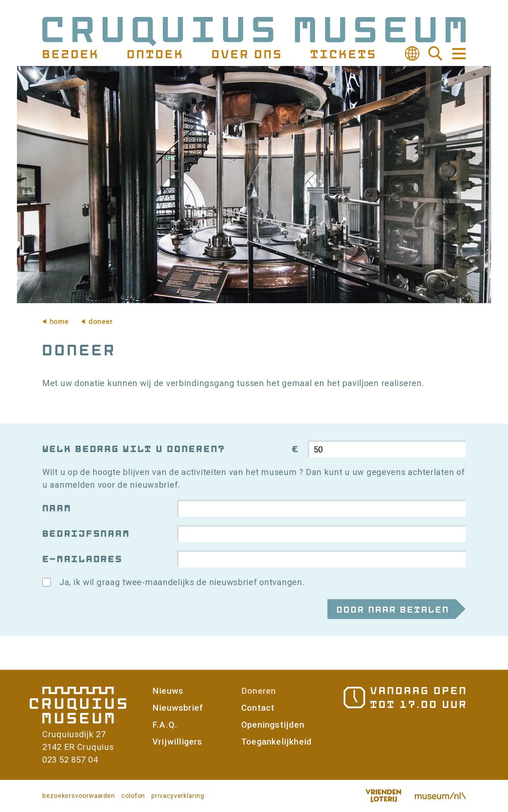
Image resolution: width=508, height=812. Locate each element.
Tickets (343, 54)
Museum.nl (440, 796)
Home (59, 321)
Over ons (246, 54)
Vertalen (412, 54)
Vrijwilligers (177, 742)
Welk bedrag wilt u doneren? (133, 449)
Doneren (259, 691)
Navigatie (458, 54)
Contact (258, 708)
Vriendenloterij (383, 796)
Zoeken (435, 54)
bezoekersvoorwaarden (79, 796)
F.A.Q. (165, 725)
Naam (56, 508)
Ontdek (155, 54)
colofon (133, 796)
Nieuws (168, 691)
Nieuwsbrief (178, 708)
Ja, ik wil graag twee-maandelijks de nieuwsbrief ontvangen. (182, 582)
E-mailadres (82, 559)
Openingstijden (273, 725)
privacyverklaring (178, 796)
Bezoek (70, 54)
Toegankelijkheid (277, 742)
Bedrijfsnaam (86, 533)
